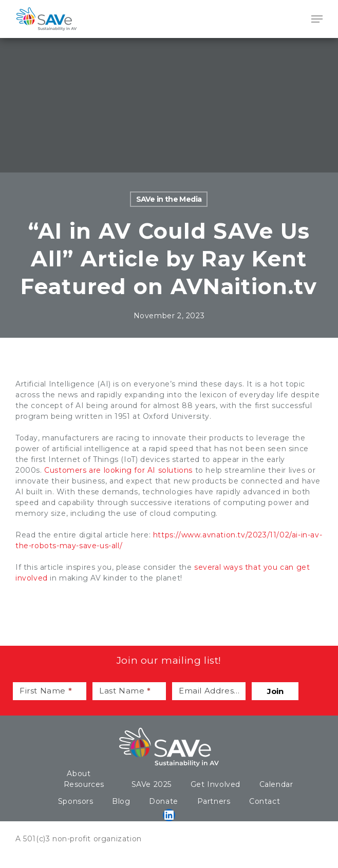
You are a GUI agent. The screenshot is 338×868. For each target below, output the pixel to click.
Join (275, 691)
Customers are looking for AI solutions (118, 470)
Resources (84, 784)
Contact (265, 801)
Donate (164, 801)
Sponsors (76, 801)
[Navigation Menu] (317, 19)
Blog (121, 801)
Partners (214, 801)
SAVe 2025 (152, 784)
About (79, 774)
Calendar (276, 784)
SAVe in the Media (169, 199)
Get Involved (215, 784)
